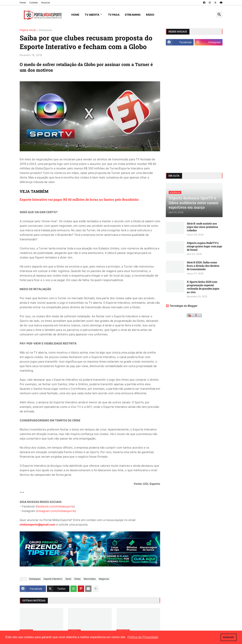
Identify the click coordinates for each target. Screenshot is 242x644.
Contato (34, 3)
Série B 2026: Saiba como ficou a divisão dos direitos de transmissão (203, 266)
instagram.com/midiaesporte (56, 511)
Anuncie (46, 3)
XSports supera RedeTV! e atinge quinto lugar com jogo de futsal (204, 246)
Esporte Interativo (53, 579)
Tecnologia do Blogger (182, 306)
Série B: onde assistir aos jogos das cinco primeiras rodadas (202, 227)
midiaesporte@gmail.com (38, 524)
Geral (68, 579)
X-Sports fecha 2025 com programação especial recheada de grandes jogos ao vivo (203, 287)
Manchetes (90, 579)
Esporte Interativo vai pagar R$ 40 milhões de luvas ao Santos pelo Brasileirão (79, 199)
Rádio (150, 15)
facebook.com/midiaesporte (55, 506)
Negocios (104, 579)
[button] (219, 15)
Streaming (133, 15)
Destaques (45, 30)
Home (23, 3)
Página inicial (28, 30)
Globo (77, 579)
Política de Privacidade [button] (143, 637)
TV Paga (114, 15)
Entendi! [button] (229, 637)
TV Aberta (92, 15)
